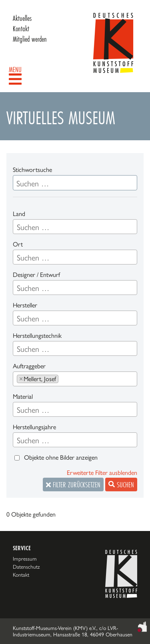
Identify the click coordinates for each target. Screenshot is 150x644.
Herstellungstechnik (37, 336)
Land (19, 214)
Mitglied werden (30, 39)
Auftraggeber (29, 366)
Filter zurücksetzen (73, 485)
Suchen (121, 485)
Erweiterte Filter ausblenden (102, 473)
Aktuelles (22, 18)
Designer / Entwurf (36, 275)
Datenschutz (26, 567)
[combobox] (75, 227)
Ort (18, 244)
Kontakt (21, 28)
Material (23, 397)
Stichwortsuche (32, 170)
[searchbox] (75, 227)
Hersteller (25, 305)
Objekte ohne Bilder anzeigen (61, 457)
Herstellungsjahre (34, 427)
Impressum (25, 559)
